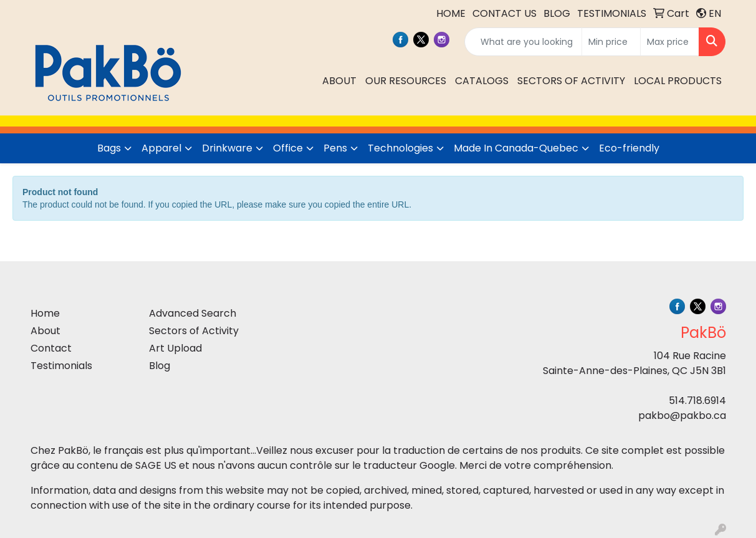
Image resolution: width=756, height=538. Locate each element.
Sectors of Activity (194, 331)
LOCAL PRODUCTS (678, 81)
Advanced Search (193, 313)
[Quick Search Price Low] (611, 42)
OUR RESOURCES (406, 81)
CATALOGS (482, 81)
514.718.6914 (697, 401)
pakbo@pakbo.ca (682, 416)
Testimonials (61, 366)
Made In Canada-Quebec (516, 148)
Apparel (161, 148)
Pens (335, 148)
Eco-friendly (629, 148)
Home (45, 313)
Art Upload (175, 348)
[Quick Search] (523, 42)
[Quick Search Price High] (670, 42)
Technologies (400, 148)
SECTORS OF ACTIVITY (571, 81)
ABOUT (339, 81)
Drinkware (227, 148)
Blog (160, 366)
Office (288, 148)
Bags (109, 148)
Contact (51, 348)
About (45, 331)
